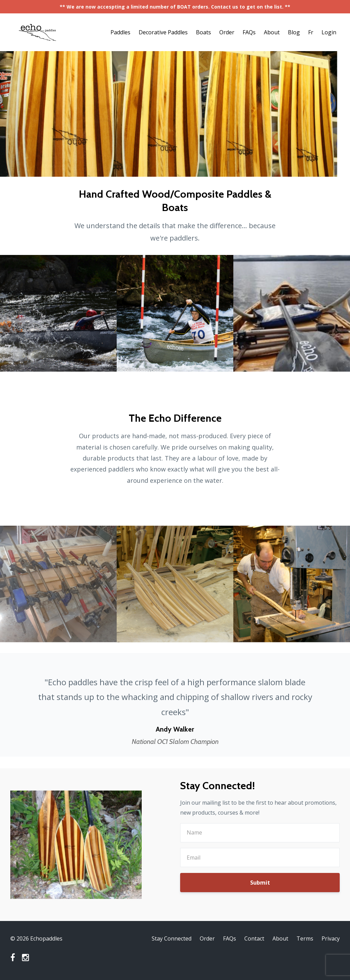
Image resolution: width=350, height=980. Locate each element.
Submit (260, 883)
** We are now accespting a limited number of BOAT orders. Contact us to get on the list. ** (175, 7)
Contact (254, 938)
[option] (175, 705)
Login (329, 32)
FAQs (249, 32)
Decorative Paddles (163, 32)
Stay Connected (172, 938)
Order (227, 32)
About (272, 32)
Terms (305, 938)
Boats (203, 32)
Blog (294, 32)
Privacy (331, 938)
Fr (311, 32)
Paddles (120, 32)
